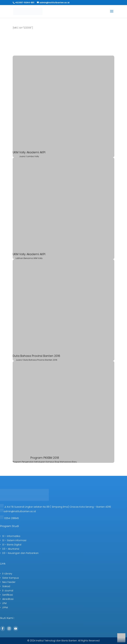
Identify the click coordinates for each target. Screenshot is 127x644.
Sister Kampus (11, 578)
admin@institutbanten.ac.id (20, 511)
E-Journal (8, 591)
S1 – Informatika (11, 536)
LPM (4, 603)
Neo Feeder (9, 582)
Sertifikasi (8, 595)
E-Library (7, 574)
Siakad (6, 586)
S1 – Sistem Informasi (14, 540)
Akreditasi (8, 599)
